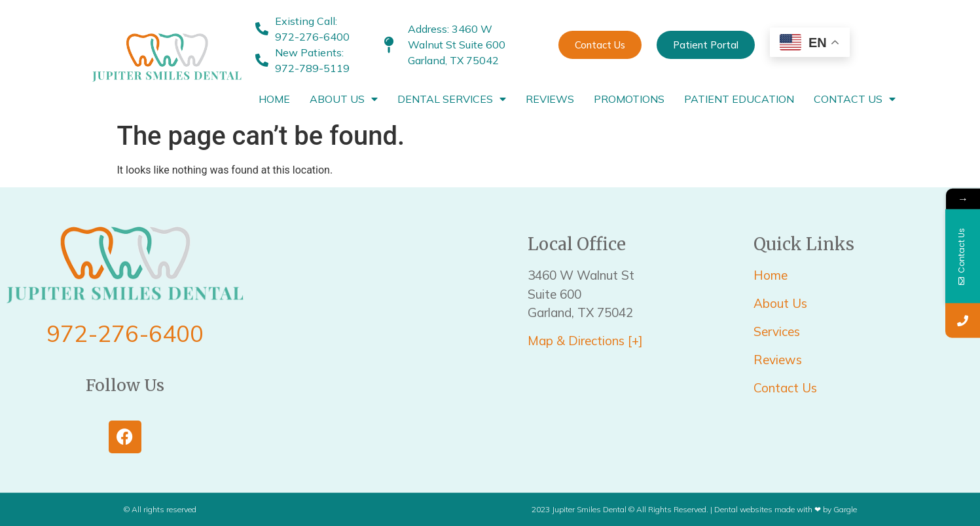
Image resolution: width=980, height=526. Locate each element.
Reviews (550, 99)
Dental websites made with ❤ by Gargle (786, 509)
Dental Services (452, 99)
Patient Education (739, 99)
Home (274, 99)
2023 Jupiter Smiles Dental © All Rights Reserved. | (623, 509)
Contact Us (855, 99)
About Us (344, 99)
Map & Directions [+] (585, 341)
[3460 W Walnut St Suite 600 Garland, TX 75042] (386, 340)
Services (778, 331)
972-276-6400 (125, 333)
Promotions (629, 99)
